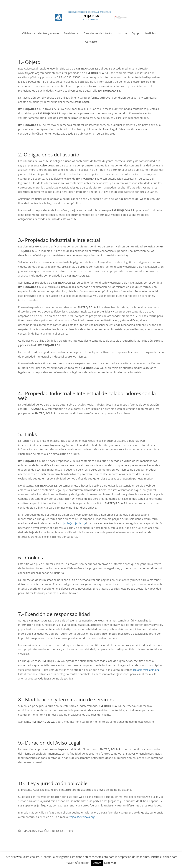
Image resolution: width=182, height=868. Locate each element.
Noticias (150, 34)
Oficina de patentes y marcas (41, 34)
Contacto (91, 42)
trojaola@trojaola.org (73, 523)
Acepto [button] (97, 863)
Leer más (110, 863)
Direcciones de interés (98, 34)
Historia (122, 34)
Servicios (70, 34)
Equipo (136, 34)
